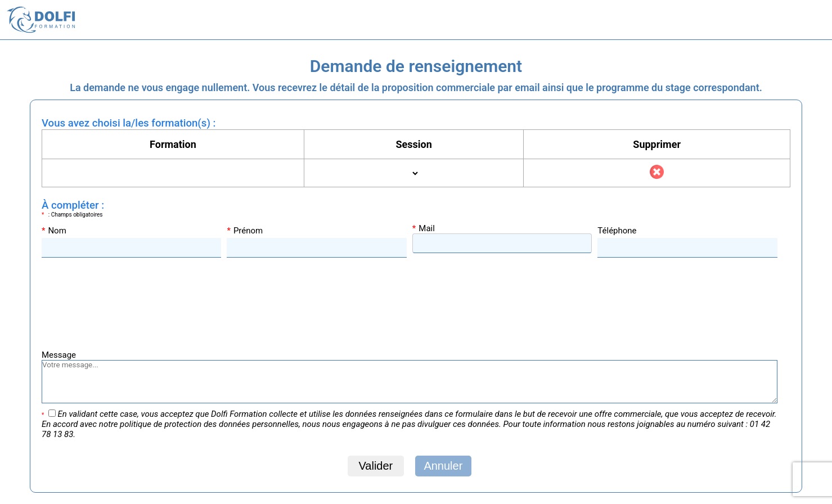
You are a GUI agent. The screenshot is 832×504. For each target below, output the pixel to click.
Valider (375, 466)
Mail (424, 228)
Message (59, 355)
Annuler (443, 466)
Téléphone (617, 231)
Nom (54, 231)
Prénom (245, 231)
